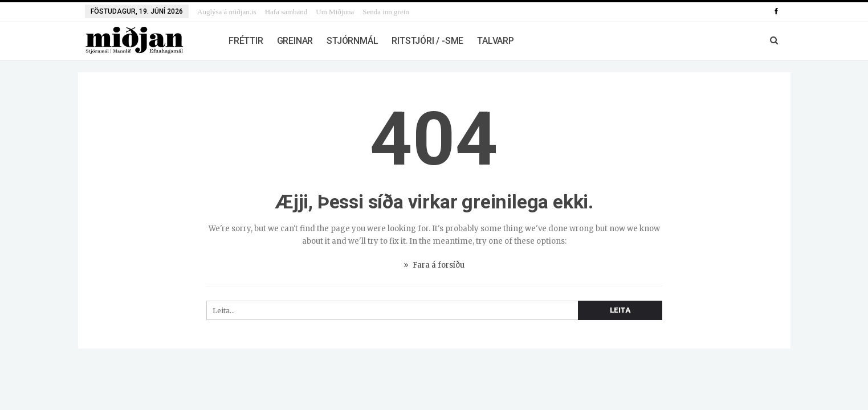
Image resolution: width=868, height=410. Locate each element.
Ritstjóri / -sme (427, 41)
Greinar (295, 41)
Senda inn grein (386, 12)
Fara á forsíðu (434, 265)
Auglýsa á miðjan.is (227, 12)
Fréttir (246, 41)
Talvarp (496, 41)
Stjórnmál (352, 41)
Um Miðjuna (335, 12)
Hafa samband (286, 12)
